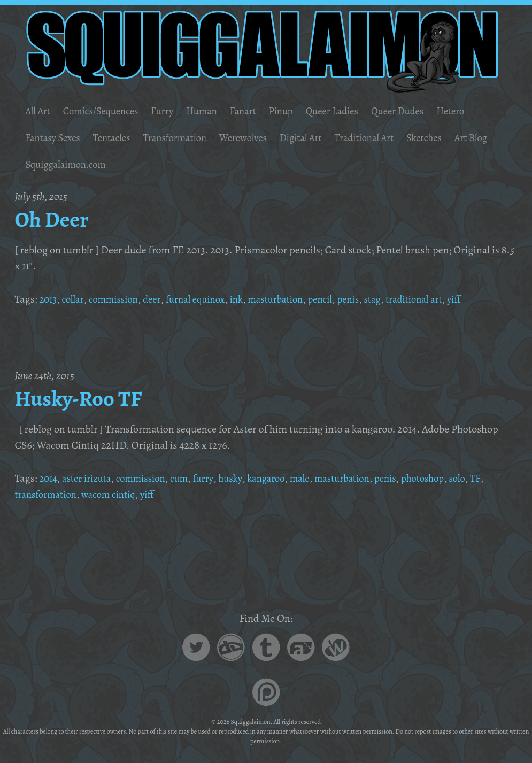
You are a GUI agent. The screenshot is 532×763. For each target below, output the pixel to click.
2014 (49, 478)
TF (504, 478)
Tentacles (118, 138)
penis (370, 299)
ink (250, 299)
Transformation (186, 138)
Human (214, 111)
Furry (172, 111)
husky (244, 478)
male (317, 478)
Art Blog (43, 164)
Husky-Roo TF (84, 398)
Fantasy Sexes (55, 138)
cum (190, 478)
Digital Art (320, 138)
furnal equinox (205, 299)
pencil (340, 299)
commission (118, 299)
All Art (39, 111)
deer (159, 299)
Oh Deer (55, 219)
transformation (48, 494)
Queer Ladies (352, 111)
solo (486, 478)
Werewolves (259, 138)
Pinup (298, 111)
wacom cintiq (116, 494)
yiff (484, 299)
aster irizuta (90, 478)
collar (75, 299)
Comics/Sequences (106, 111)
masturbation (292, 299)
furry (215, 478)
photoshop (449, 478)
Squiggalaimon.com (118, 164)
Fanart (257, 111)
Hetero (479, 111)
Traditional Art (388, 138)
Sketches (452, 138)
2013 (48, 299)
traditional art (441, 299)
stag (396, 299)
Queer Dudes (422, 111)
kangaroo (282, 478)
